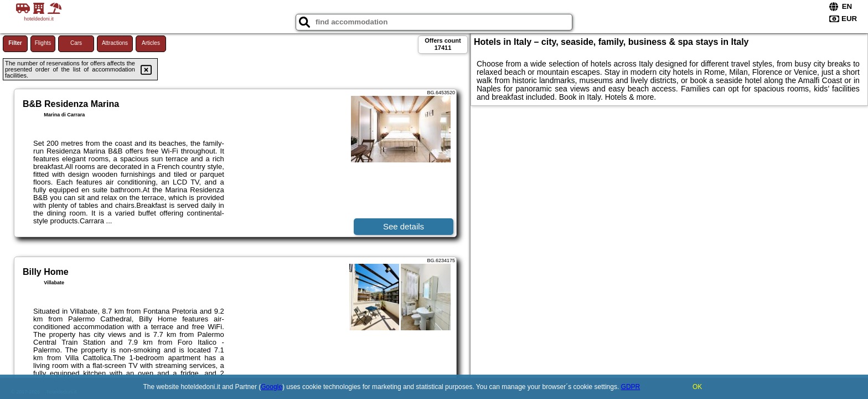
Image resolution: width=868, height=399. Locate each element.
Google (272, 387)
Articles (151, 43)
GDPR (631, 387)
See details (404, 226)
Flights (43, 43)
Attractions (115, 43)
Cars (76, 43)
